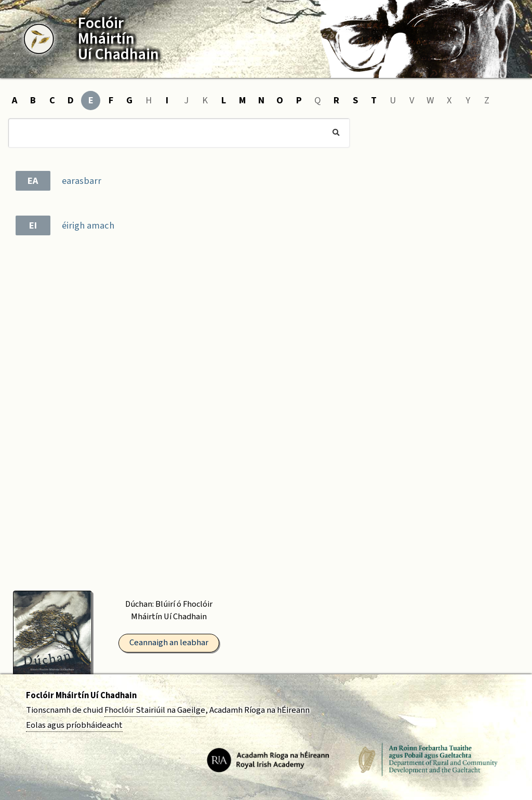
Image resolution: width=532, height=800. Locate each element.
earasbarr (82, 181)
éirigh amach (88, 225)
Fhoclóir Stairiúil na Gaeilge (155, 710)
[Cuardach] (179, 133)
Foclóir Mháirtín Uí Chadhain (81, 696)
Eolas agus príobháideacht (74, 725)
